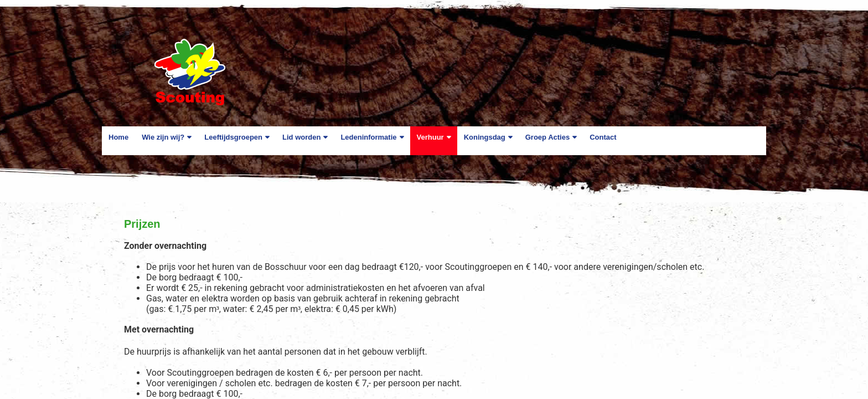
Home (118, 137)
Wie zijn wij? (163, 137)
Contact (603, 137)
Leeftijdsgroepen (233, 137)
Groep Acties (547, 137)
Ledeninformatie (368, 137)
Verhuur (430, 137)
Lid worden (301, 137)
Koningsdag (485, 137)
